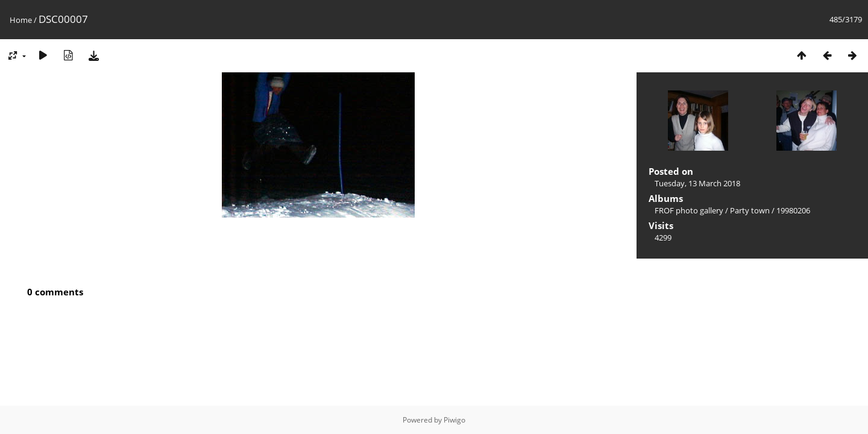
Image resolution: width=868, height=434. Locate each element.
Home (21, 20)
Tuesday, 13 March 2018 (697, 183)
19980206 (793, 210)
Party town (750, 210)
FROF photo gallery (689, 210)
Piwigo (454, 420)
